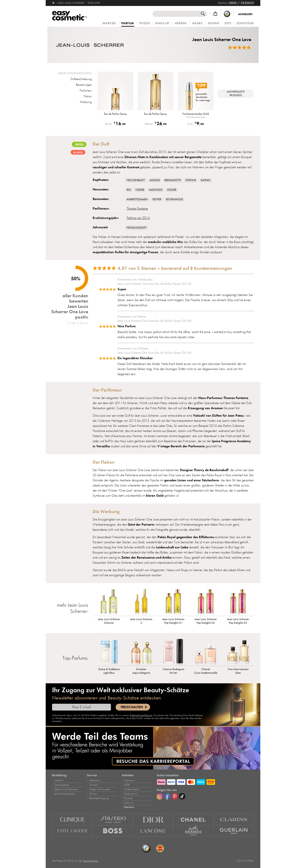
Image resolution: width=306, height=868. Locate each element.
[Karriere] (153, 748)
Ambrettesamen (137, 199)
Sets (228, 23)
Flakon (88, 96)
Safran (205, 180)
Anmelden (245, 14)
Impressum (129, 780)
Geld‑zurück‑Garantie (66, 789)
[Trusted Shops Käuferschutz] (227, 14)
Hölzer (172, 190)
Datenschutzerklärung (141, 715)
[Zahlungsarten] (205, 781)
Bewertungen (84, 85)
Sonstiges (245, 23)
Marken (109, 23)
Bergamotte (173, 180)
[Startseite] (54, 3)
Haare (197, 23)
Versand (59, 780)
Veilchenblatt (136, 180)
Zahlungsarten (62, 785)
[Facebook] (167, 796)
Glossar (93, 794)
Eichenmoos (174, 199)
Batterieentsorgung (99, 798)
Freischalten (132, 707)
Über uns (129, 803)
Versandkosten (91, 861)
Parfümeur (86, 90)
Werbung (86, 102)
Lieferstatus (95, 780)
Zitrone (191, 180)
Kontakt (93, 785)
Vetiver (157, 199)
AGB (127, 785)
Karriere (129, 807)
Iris (129, 190)
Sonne (214, 23)
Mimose (155, 180)
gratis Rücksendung (64, 794)
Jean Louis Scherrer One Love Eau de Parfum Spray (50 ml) (154, 284)
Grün (79, 144)
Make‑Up (162, 23)
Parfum (128, 23)
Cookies (128, 798)
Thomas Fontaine (137, 209)
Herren (181, 23)
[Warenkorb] (215, 14)
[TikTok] (182, 796)
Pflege (145, 23)
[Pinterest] (175, 796)
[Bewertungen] (239, 47)
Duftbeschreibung (81, 79)
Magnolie (156, 190)
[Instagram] (160, 796)
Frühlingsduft (137, 228)
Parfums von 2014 (138, 218)
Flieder (140, 190)
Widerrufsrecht (132, 789)
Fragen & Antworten (100, 789)
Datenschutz (131, 794)
